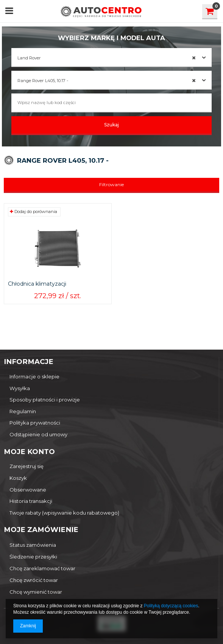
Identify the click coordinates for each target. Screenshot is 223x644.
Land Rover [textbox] (107, 58)
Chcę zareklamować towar (42, 568)
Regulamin (23, 411)
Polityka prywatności (35, 423)
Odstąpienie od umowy (38, 435)
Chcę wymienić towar (36, 592)
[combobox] (111, 58)
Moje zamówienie (41, 530)
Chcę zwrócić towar (34, 580)
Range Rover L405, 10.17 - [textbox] (107, 81)
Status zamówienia (33, 545)
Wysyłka (20, 388)
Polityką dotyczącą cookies (171, 606)
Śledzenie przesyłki (33, 557)
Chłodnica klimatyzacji (37, 284)
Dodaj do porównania (34, 212)
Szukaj (111, 125)
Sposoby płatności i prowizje (45, 400)
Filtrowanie (111, 184)
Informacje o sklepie (34, 377)
